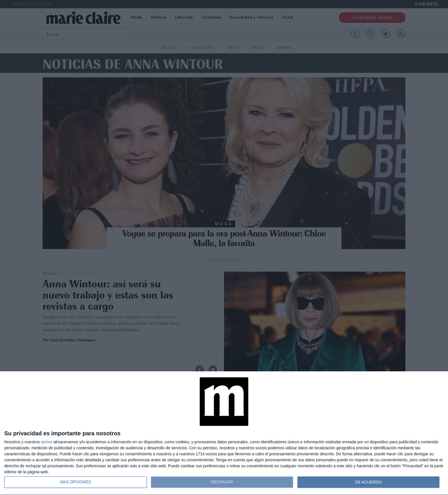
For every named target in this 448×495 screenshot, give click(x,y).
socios (47, 442)
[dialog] (224, 433)
